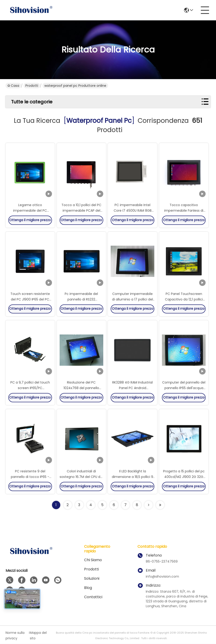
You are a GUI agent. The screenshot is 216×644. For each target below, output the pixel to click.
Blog (88, 588)
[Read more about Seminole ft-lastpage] (160, 505)
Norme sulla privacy (15, 636)
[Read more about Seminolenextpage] (149, 505)
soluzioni (92, 579)
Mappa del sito (38, 636)
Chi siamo (93, 560)
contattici (93, 597)
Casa (13, 86)
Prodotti (32, 86)
